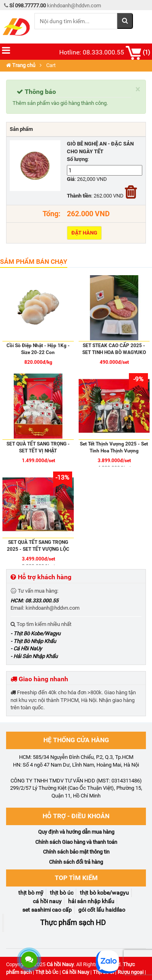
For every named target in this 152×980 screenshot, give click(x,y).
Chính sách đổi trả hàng (76, 862)
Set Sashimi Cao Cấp (47, 910)
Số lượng (77, 159)
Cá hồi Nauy (60, 964)
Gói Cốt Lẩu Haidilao (102, 910)
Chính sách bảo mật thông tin (76, 852)
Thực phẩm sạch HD (73, 923)
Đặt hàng (84, 233)
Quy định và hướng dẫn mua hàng (76, 832)
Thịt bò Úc (47, 972)
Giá (71, 179)
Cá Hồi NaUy (47, 901)
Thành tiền (79, 196)
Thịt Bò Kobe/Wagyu (104, 893)
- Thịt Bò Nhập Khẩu (33, 641)
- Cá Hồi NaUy (26, 649)
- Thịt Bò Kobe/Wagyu (35, 633)
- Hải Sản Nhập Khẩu (34, 656)
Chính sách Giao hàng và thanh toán (76, 842)
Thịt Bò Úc (62, 893)
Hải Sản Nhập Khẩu (91, 901)
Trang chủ (21, 65)
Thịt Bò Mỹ (31, 893)
